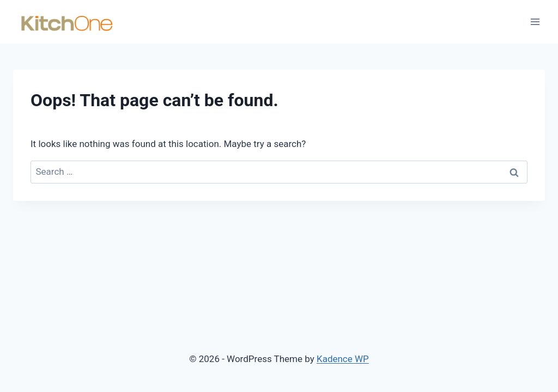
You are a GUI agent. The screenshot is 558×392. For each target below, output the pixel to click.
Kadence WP (343, 359)
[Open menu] (535, 22)
